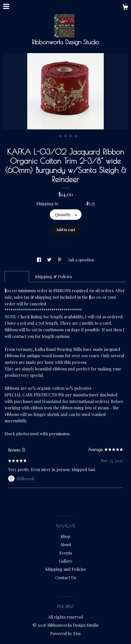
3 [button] (65, 136)
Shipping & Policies (54, 276)
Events (66, 553)
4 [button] (71, 136)
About (66, 544)
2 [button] (60, 136)
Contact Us (66, 578)
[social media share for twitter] (50, 260)
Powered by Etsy (66, 633)
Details (17, 276)
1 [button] (55, 136)
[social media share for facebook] (40, 260)
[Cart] (125, 8)
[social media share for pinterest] (60, 260)
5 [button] (76, 136)
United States (72, 204)
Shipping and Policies (65, 569)
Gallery (66, 561)
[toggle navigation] (6, 6)
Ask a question (81, 260)
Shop (65, 536)
